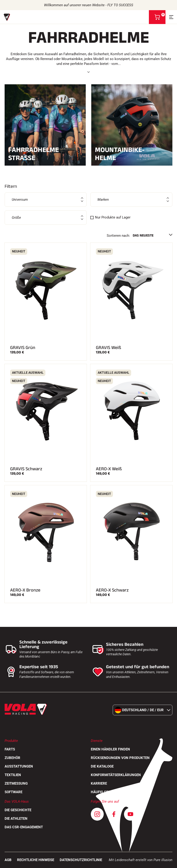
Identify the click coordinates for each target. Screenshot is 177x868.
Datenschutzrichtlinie (81, 860)
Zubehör (12, 758)
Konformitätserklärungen (116, 775)
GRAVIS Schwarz (26, 469)
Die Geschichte (18, 810)
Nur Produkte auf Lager (113, 217)
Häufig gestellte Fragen (113, 792)
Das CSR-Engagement (24, 827)
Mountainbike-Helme (132, 154)
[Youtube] (130, 814)
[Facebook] (114, 814)
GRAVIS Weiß (109, 348)
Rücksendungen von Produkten (120, 758)
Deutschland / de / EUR (143, 710)
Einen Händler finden (110, 749)
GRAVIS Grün (23, 348)
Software (13, 792)
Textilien (13, 775)
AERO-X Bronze (25, 590)
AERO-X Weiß (109, 469)
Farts (10, 749)
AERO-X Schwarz (112, 590)
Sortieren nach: (118, 236)
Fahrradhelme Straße (45, 154)
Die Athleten (16, 819)
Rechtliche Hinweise (36, 860)
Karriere (99, 783)
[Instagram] (97, 814)
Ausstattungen (19, 766)
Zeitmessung (16, 783)
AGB (8, 860)
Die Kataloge (102, 766)
